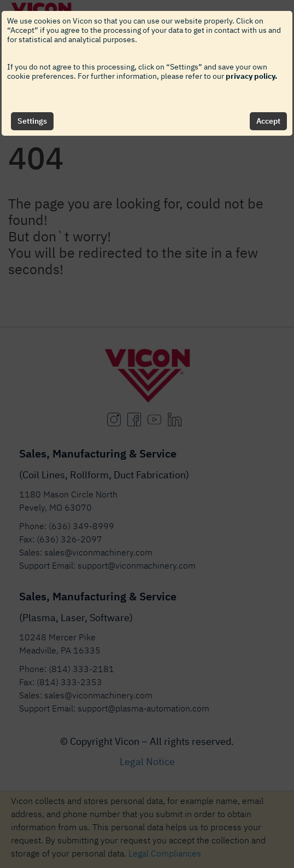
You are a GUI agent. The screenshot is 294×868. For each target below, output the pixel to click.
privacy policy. (251, 76)
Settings (32, 121)
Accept (268, 121)
